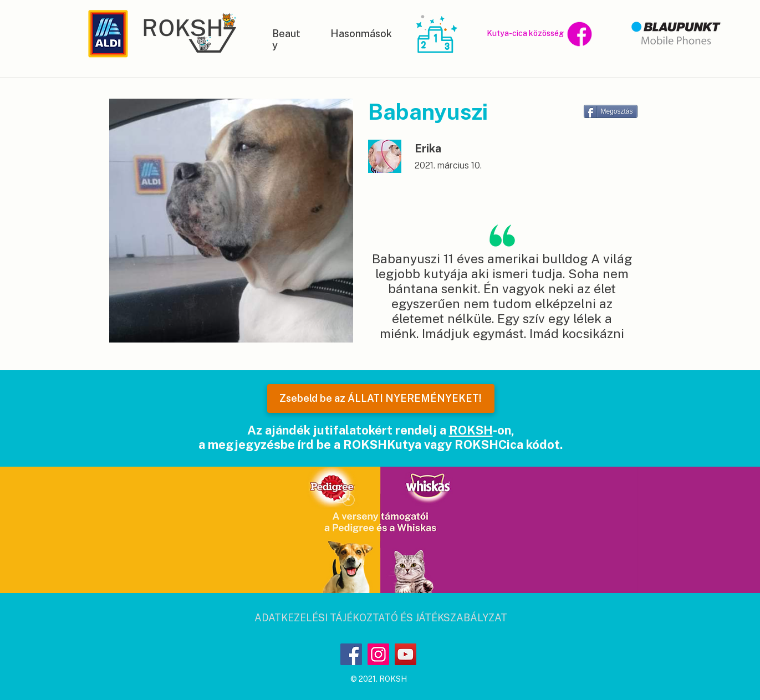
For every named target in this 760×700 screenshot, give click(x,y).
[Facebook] (351, 654)
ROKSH (471, 430)
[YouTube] (405, 654)
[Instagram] (378, 654)
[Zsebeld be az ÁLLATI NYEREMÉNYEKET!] (381, 398)
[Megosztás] (611, 111)
